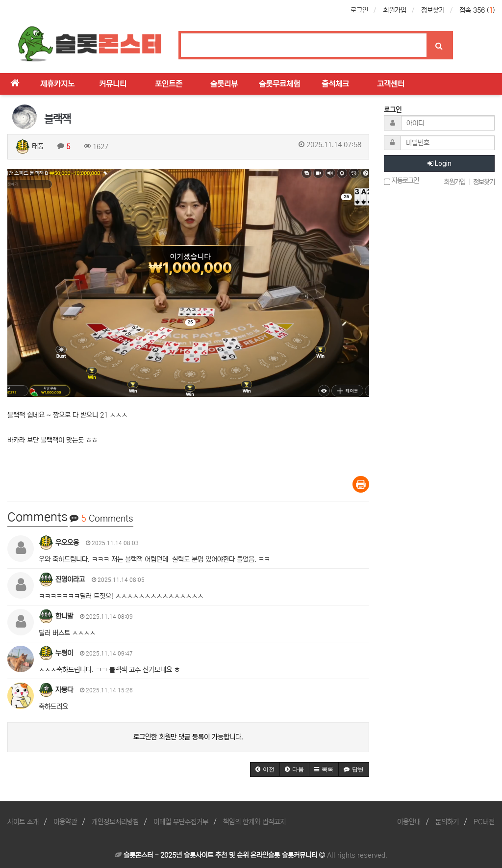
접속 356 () (477, 10)
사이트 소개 (23, 822)
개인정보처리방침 (115, 822)
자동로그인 (401, 181)
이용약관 (65, 822)
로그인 (359, 10)
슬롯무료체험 (279, 84)
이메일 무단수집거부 (181, 822)
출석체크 (335, 84)
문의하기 (447, 822)
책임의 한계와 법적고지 (254, 822)
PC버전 (484, 822)
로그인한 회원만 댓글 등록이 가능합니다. (188, 737)
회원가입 (395, 10)
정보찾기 (433, 10)
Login (439, 163)
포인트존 (169, 84)
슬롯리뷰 (224, 84)
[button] (265, 769)
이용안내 (409, 822)
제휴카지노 (57, 84)
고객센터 (391, 84)
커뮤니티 (113, 84)
